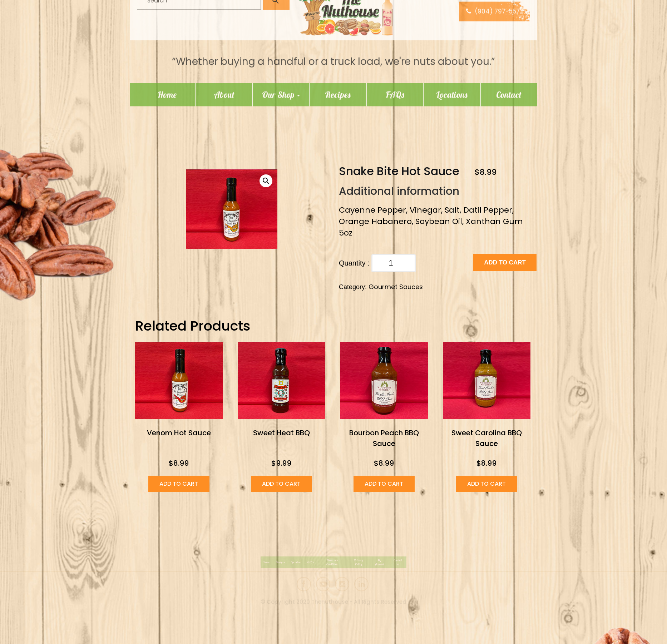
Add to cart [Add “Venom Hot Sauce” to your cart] (179, 484)
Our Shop (281, 61)
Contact (509, 61)
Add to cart (505, 262)
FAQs (395, 61)
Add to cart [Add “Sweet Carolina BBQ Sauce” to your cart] (486, 484)
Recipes (338, 61)
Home (167, 61)
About (224, 61)
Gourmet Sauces (396, 287)
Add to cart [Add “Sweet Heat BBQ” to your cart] (281, 484)
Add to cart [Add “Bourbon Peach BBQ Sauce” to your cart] (384, 484)
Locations (452, 61)
